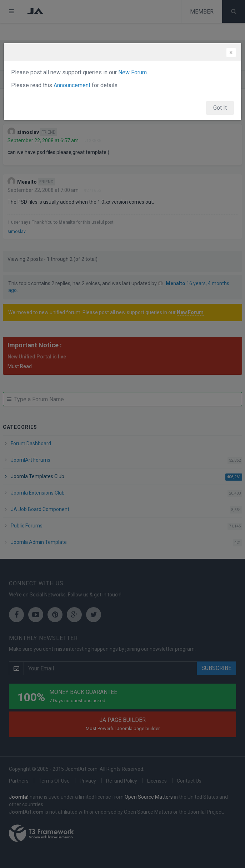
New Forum (132, 72)
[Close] (231, 53)
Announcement (72, 85)
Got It (220, 108)
